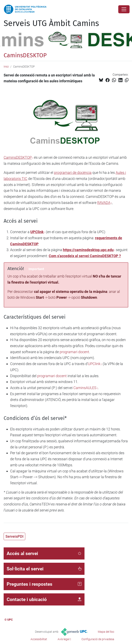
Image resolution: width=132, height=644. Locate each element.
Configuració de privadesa (98, 639)
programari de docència (73, 173)
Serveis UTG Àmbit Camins (51, 23)
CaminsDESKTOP (25, 55)
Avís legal (63, 639)
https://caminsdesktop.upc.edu (88, 250)
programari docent (74, 352)
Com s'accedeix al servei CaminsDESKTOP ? (85, 256)
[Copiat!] (127, 80)
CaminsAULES (85, 388)
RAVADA (104, 203)
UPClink (37, 232)
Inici (6, 67)
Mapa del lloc (106, 632)
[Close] (124, 9)
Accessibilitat (39, 639)
